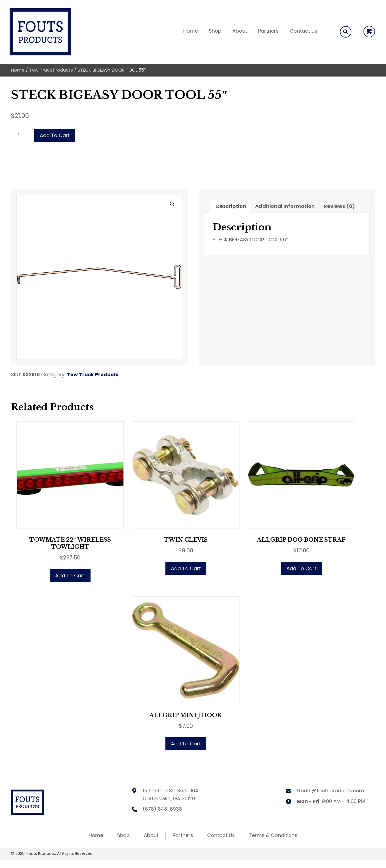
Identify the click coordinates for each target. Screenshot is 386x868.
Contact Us (221, 835)
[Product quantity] (21, 135)
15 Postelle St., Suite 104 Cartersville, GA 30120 (171, 795)
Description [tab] (231, 206)
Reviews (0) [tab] (339, 206)
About (151, 835)
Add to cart (55, 135)
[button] (369, 32)
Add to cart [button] (70, 576)
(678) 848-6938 (162, 809)
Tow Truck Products (51, 70)
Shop (123, 835)
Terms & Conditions (273, 835)
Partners (183, 835)
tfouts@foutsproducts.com (330, 791)
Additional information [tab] (285, 206)
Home (18, 70)
